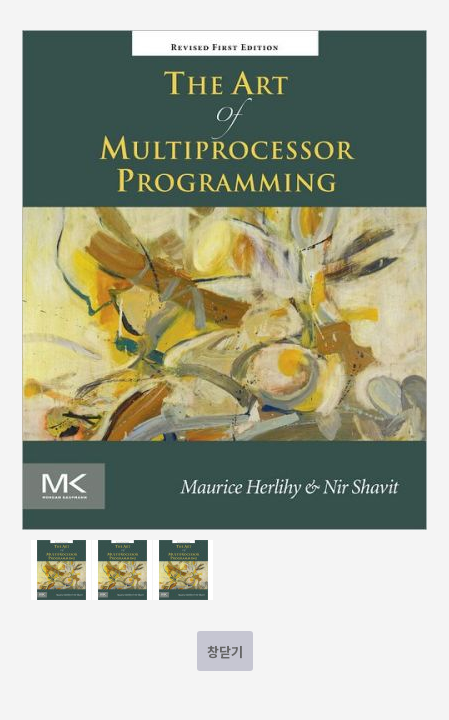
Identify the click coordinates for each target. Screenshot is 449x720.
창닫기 (225, 651)
